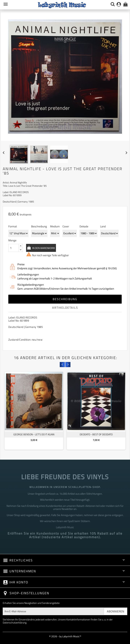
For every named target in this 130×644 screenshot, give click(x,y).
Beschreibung (65, 299)
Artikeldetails (65, 308)
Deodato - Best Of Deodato (96, 434)
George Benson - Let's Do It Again (34, 434)
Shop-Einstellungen (29, 593)
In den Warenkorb (43, 248)
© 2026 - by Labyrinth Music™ (65, 636)
